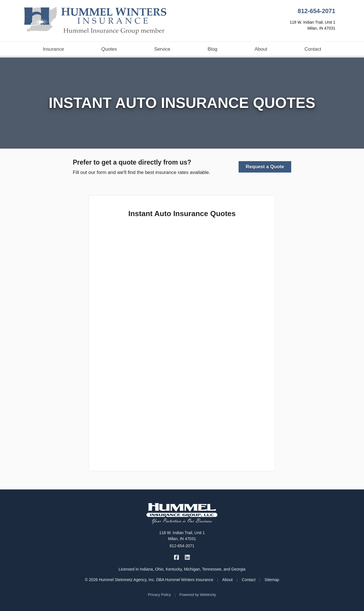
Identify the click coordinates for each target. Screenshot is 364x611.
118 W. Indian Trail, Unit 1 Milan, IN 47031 (182, 536)
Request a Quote (265, 167)
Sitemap (272, 580)
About (261, 49)
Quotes (109, 49)
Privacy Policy (159, 595)
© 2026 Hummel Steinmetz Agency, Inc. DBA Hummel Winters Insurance (149, 580)
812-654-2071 (317, 11)
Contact (313, 49)
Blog (212, 49)
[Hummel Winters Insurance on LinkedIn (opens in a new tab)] (187, 557)
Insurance (54, 49)
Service (162, 49)
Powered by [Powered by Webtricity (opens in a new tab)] (198, 595)
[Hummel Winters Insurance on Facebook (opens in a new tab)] (177, 557)
